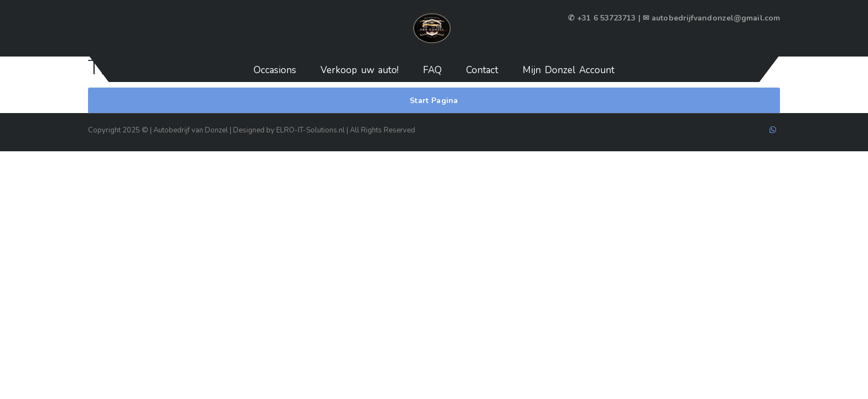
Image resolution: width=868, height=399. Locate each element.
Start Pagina (434, 101)
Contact (482, 70)
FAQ (432, 70)
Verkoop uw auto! (360, 70)
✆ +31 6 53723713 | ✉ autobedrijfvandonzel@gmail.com (674, 18)
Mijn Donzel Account (569, 70)
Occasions (275, 70)
